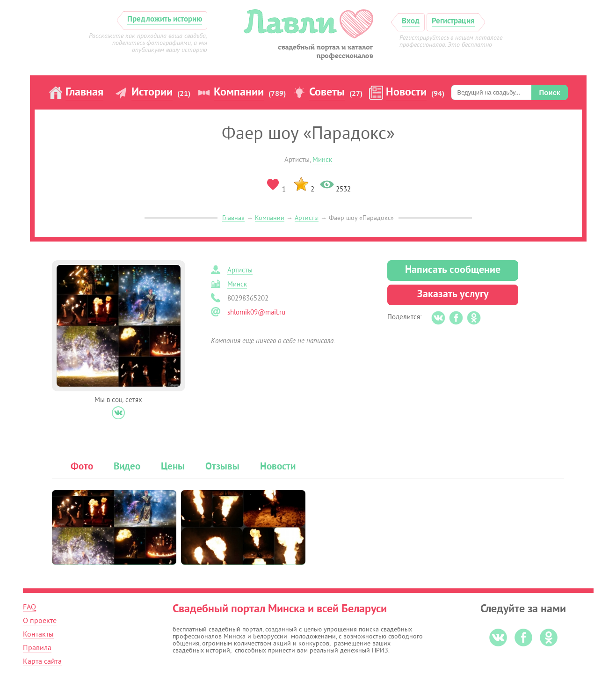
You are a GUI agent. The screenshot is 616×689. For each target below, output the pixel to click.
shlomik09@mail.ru (256, 312)
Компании (239, 93)
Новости (406, 93)
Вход (411, 21)
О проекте (40, 621)
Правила (37, 648)
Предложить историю (165, 19)
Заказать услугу (453, 295)
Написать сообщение (453, 270)
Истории (152, 93)
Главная (84, 93)
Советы (327, 93)
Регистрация (453, 21)
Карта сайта (42, 661)
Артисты (307, 218)
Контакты (38, 634)
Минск (322, 160)
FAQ (29, 607)
